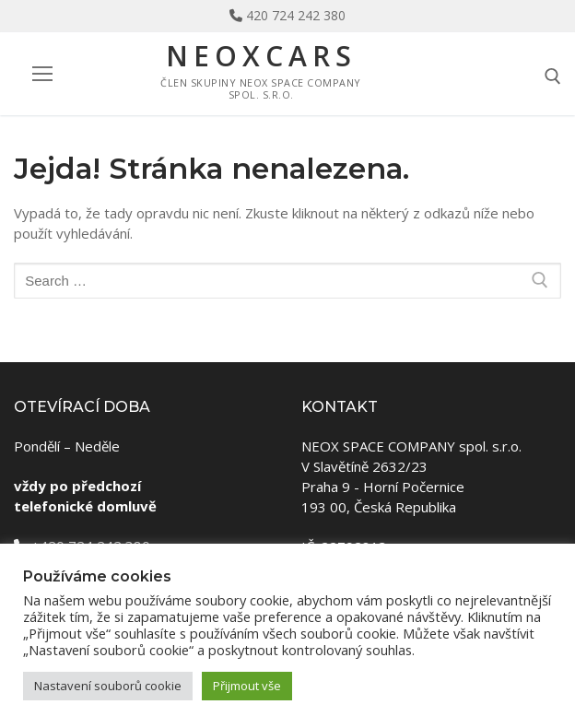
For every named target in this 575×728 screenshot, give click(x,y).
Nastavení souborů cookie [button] (108, 686)
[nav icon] (42, 74)
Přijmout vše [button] (247, 686)
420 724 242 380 (296, 15)
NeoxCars (261, 56)
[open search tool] (553, 76)
